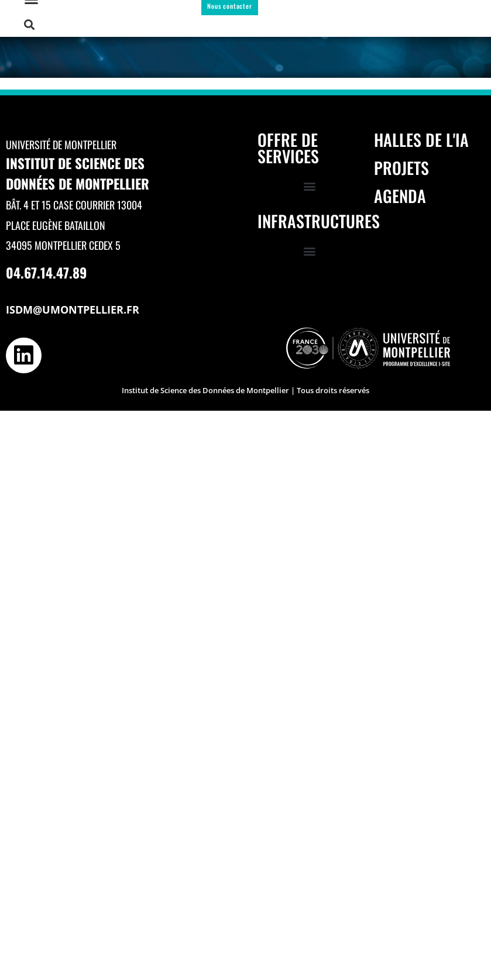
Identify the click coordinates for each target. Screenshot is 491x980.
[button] (30, 25)
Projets (401, 168)
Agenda (400, 196)
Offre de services (288, 148)
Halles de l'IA (421, 140)
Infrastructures (319, 221)
